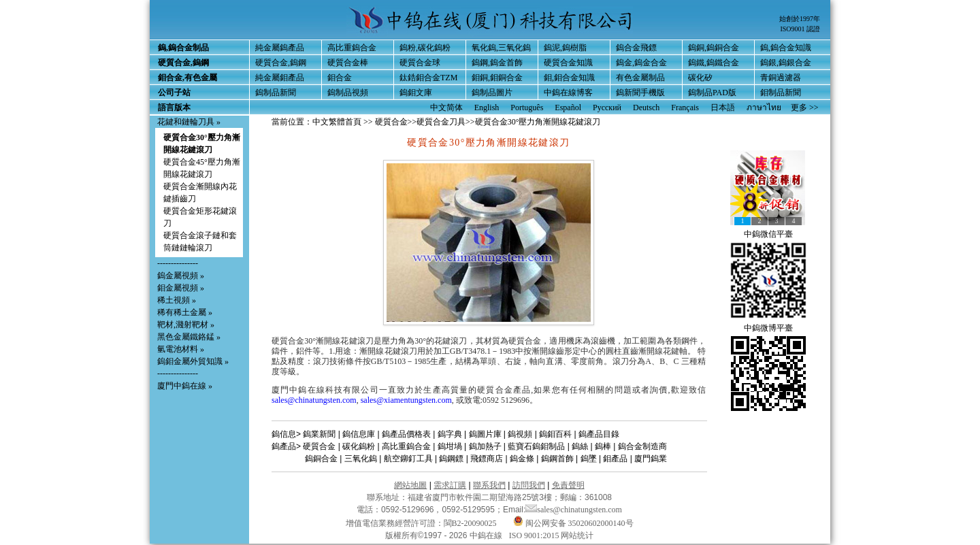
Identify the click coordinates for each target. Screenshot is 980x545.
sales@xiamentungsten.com (406, 400)
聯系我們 (489, 485)
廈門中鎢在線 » (185, 386)
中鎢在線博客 (568, 93)
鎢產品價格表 (406, 434)
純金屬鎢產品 (280, 48)
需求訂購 (450, 485)
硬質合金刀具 (441, 122)
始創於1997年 (800, 19)
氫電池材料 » (181, 349)
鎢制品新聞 (276, 93)
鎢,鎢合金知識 (786, 48)
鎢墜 (589, 459)
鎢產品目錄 (599, 434)
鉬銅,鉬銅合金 (497, 78)
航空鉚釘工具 (408, 459)
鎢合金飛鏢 (636, 48)
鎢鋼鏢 (451, 459)
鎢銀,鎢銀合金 (786, 63)
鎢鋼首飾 (557, 459)
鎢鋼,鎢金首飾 (497, 63)
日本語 (723, 108)
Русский (607, 108)
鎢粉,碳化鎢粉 (425, 48)
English (487, 108)
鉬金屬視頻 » (181, 288)
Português (527, 108)
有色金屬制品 (640, 78)
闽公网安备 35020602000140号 (573, 523)
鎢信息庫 (359, 434)
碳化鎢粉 (359, 446)
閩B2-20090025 (470, 523)
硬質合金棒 (348, 63)
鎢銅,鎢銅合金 (714, 48)
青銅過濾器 (781, 78)
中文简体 (446, 108)
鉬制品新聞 (781, 93)
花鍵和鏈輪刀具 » (189, 122)
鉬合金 (340, 78)
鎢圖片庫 (485, 434)
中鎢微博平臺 (768, 328)
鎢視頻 (520, 434)
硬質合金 (391, 122)
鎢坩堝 (450, 446)
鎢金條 (522, 459)
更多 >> (805, 108)
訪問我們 (529, 485)
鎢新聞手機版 (640, 93)
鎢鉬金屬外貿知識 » (193, 361)
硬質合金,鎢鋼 (281, 63)
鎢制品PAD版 (712, 93)
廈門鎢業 (651, 459)
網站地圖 (410, 485)
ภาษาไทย (764, 108)
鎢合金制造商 (642, 446)
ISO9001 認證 (800, 29)
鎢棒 (603, 446)
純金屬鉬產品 (280, 78)
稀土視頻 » (177, 300)
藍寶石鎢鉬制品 (536, 446)
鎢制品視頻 (348, 93)
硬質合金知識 (568, 63)
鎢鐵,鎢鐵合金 (714, 63)
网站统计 (577, 535)
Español (568, 108)
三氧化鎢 (361, 459)
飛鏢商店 (487, 459)
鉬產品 (615, 459)
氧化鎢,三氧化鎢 (501, 48)
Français (685, 108)
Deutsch (646, 108)
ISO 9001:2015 (535, 535)
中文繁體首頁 (337, 122)
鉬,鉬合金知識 (569, 78)
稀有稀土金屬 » (185, 312)
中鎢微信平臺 (768, 234)
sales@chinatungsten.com (314, 400)
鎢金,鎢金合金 (641, 63)
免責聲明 (568, 485)
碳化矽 (700, 78)
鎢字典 (450, 434)
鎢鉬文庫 (416, 93)
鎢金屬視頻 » (181, 276)
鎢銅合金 (321, 459)
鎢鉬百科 (555, 434)
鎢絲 (580, 446)
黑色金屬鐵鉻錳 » (189, 337)
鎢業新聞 (319, 434)
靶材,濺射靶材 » (186, 325)
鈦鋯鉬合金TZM (428, 78)
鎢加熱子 (485, 446)
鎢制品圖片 (492, 93)
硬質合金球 (420, 63)
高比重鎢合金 (352, 48)
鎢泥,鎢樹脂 (565, 48)
